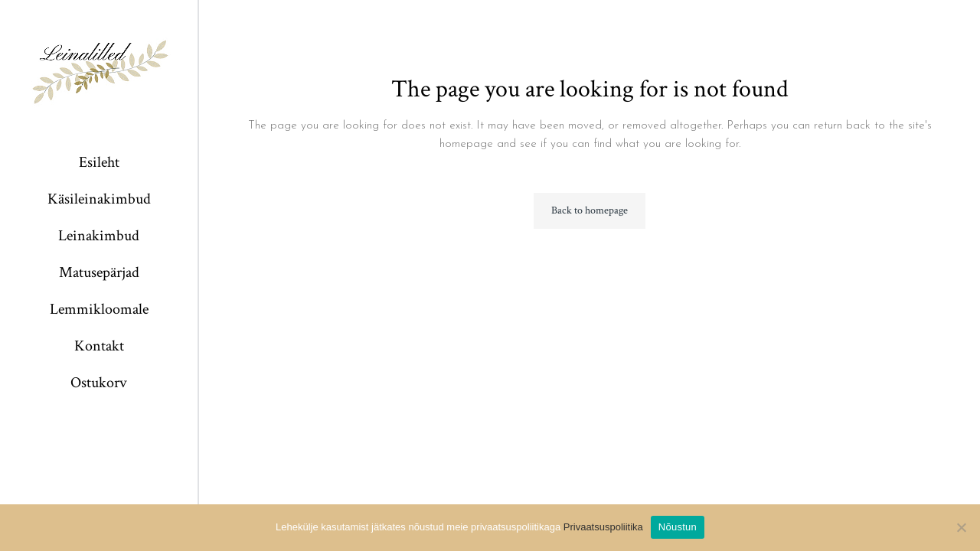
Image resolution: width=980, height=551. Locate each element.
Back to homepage (590, 210)
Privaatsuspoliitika (603, 527)
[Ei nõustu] (961, 527)
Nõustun (678, 527)
